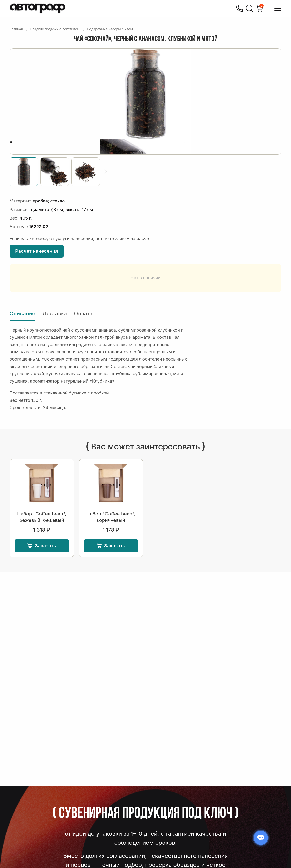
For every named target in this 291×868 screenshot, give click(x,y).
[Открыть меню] (278, 8)
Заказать (42, 546)
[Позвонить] (239, 8)
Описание (22, 313)
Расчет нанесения (37, 251)
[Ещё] (105, 172)
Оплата (83, 313)
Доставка (55, 313)
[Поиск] (249, 8)
